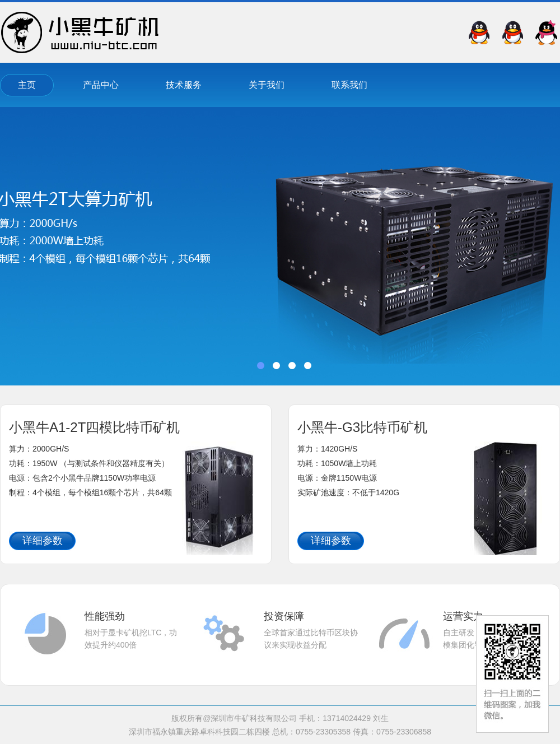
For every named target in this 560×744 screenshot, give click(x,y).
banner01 (280, 246)
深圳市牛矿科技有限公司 (80, 32)
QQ (546, 32)
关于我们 (267, 85)
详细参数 (43, 541)
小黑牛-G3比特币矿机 (362, 427)
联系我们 (349, 85)
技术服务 (184, 85)
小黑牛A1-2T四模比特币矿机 (94, 427)
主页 (27, 85)
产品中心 (101, 85)
